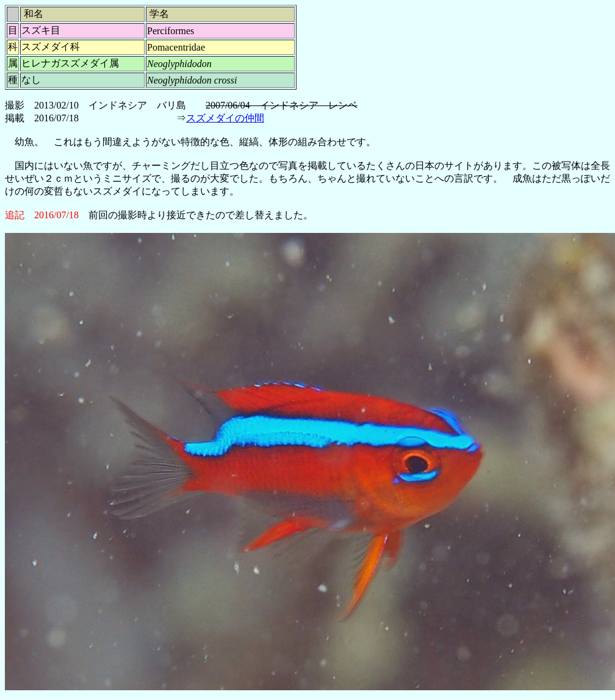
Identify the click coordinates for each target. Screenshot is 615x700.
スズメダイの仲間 (225, 118)
